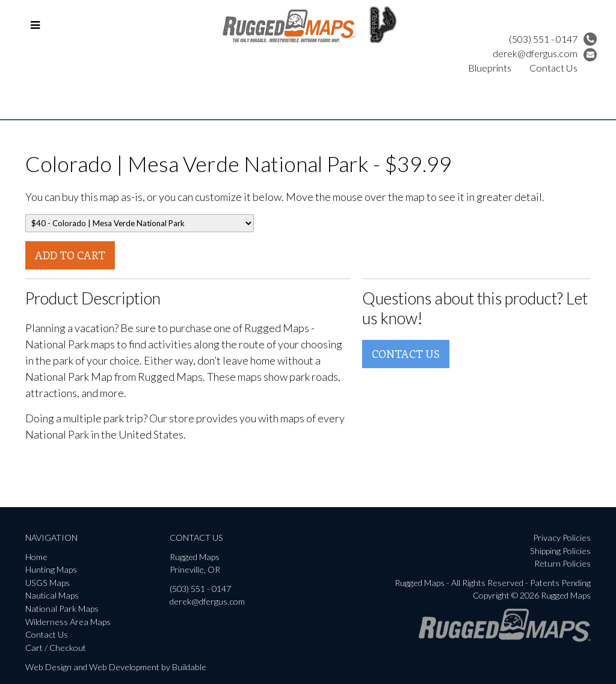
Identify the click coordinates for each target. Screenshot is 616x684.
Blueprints (490, 68)
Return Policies (562, 563)
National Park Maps (62, 609)
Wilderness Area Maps (68, 622)
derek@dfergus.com (545, 53)
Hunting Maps (51, 569)
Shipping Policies (560, 551)
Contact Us (553, 68)
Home (36, 557)
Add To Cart (70, 255)
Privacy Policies (562, 538)
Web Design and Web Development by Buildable (116, 667)
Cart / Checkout (56, 648)
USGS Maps (48, 583)
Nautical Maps (52, 595)
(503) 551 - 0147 (553, 39)
